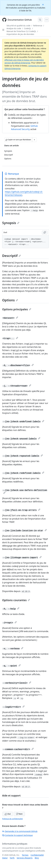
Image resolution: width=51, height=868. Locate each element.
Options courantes (16, 600)
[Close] (43, 4)
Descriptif (11, 256)
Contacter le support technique (17, 835)
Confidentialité (37, 855)
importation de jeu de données (20, 34)
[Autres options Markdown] (34, 140)
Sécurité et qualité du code (18, 26)
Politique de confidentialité (12, 819)
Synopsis (11, 223)
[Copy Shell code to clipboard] (45, 233)
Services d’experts (25, 858)
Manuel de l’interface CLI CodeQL (21, 31)
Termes (25, 855)
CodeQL (27, 28)
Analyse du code (14, 28)
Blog (37, 858)
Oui (8, 814)
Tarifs (12, 858)
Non (19, 814)
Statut (5, 858)
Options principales (17, 309)
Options (10, 300)
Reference (38, 26)
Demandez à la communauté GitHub (20, 831)
